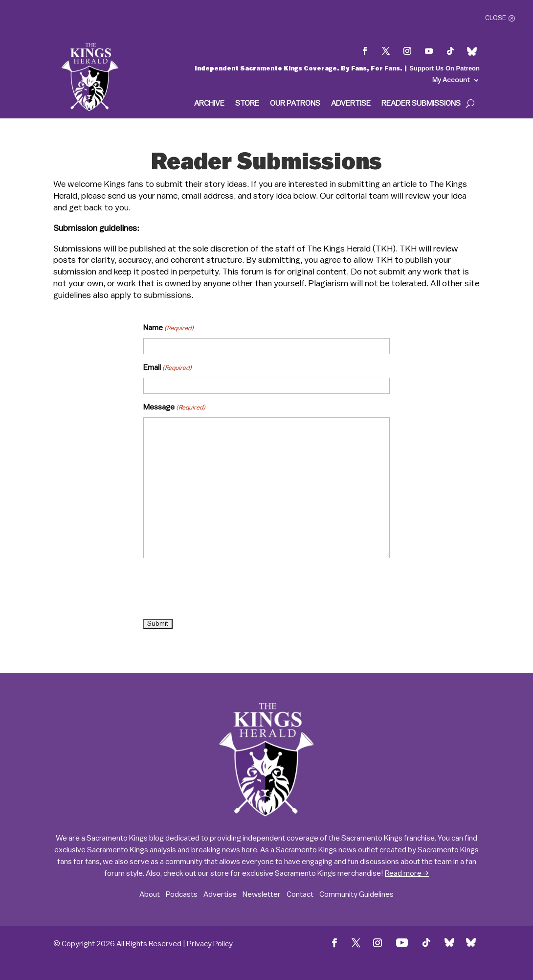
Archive (209, 103)
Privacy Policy (210, 944)
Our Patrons (295, 103)
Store (247, 103)
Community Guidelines (356, 894)
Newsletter (262, 894)
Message (174, 408)
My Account (451, 80)
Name (168, 328)
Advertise (351, 103)
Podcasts (182, 894)
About (150, 894)
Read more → (407, 873)
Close (496, 18)
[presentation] (218, 589)
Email (167, 368)
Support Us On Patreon (444, 68)
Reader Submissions (421, 103)
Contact (300, 894)
